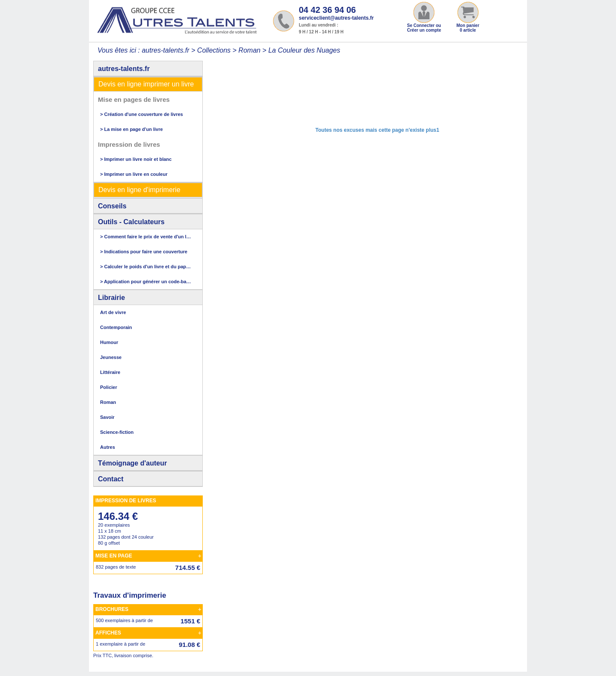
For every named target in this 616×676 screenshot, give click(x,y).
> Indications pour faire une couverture (144, 252)
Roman (249, 50)
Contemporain (116, 327)
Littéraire (110, 372)
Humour (109, 342)
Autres (108, 447)
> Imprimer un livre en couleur (134, 174)
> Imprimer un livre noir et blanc (136, 159)
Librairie (111, 298)
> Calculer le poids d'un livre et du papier (146, 267)
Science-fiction (117, 432)
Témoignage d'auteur (132, 463)
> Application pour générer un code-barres (146, 282)
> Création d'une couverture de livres (142, 114)
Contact (111, 479)
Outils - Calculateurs (131, 222)
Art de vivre (113, 312)
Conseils (112, 206)
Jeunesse (111, 357)
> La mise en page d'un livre (132, 129)
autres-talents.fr (124, 69)
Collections (214, 50)
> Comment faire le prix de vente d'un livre (146, 237)
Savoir (107, 417)
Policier (109, 387)
